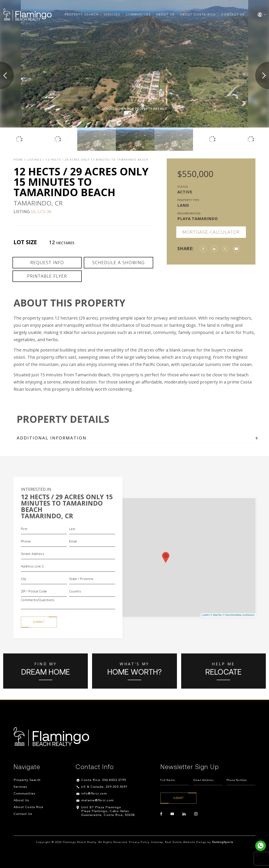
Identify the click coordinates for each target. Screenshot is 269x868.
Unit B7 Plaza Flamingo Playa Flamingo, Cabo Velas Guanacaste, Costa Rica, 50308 (108, 811)
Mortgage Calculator (211, 232)
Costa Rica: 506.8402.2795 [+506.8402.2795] (104, 780)
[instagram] (196, 814)
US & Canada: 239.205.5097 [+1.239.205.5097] (104, 787)
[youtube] (172, 814)
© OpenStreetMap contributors (239, 615)
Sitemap (157, 842)
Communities (138, 15)
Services (112, 15)
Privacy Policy (139, 842)
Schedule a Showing (118, 263)
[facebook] (161, 814)
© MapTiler (216, 615)
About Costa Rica (198, 15)
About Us (165, 15)
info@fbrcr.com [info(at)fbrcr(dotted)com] (94, 794)
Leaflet (205, 615)
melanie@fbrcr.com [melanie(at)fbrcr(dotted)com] (98, 801)
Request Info (47, 263)
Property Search (82, 15)
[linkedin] (184, 814)
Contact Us (233, 15)
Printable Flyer (47, 276)
